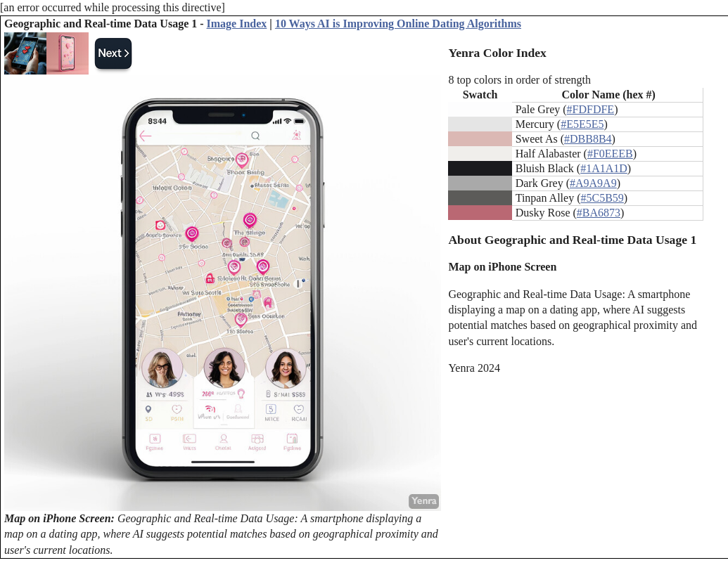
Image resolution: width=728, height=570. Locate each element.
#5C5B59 (602, 198)
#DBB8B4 (588, 139)
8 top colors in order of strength (519, 80)
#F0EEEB (610, 154)
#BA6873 (599, 213)
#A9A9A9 (593, 183)
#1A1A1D (604, 168)
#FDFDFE (591, 109)
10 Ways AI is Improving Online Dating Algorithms (398, 24)
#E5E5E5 (582, 124)
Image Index (237, 24)
